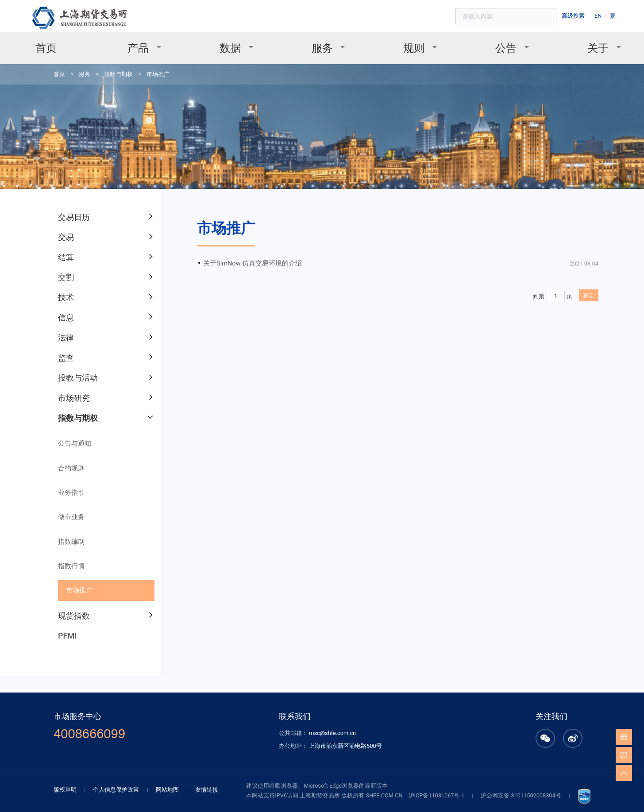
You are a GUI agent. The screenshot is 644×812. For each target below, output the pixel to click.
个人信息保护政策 (135, 719)
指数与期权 (108, 67)
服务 (323, 44)
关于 (574, 44)
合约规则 (64, 425)
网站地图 (182, 719)
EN (602, 15)
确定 (535, 269)
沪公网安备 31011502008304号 (501, 724)
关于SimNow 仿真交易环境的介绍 (228, 239)
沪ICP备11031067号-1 (424, 724)
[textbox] (519, 15)
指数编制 (64, 492)
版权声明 (89, 719)
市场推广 (145, 67)
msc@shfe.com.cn (332, 667)
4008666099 (110, 668)
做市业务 (64, 470)
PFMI (61, 578)
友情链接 (219, 719)
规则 (407, 44)
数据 (240, 44)
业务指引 (64, 448)
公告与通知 (67, 403)
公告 (490, 44)
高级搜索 (579, 15)
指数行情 (64, 514)
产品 (156, 44)
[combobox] (519, 15)
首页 (71, 44)
